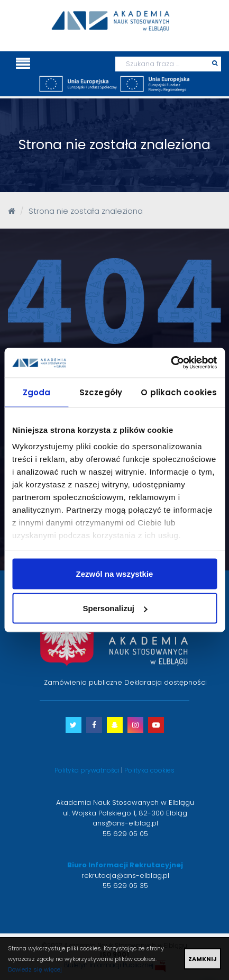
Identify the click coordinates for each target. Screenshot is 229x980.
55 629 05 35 (125, 886)
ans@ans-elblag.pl (125, 823)
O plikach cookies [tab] (179, 392)
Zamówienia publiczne (83, 682)
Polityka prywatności (87, 770)
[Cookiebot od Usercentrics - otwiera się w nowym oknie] (171, 363)
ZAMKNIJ (203, 959)
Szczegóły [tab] (101, 392)
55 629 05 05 (125, 834)
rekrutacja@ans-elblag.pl (125, 875)
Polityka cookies (149, 770)
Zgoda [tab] (37, 392)
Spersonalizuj (115, 608)
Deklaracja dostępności (166, 682)
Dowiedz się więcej (35, 969)
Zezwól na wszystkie (115, 573)
